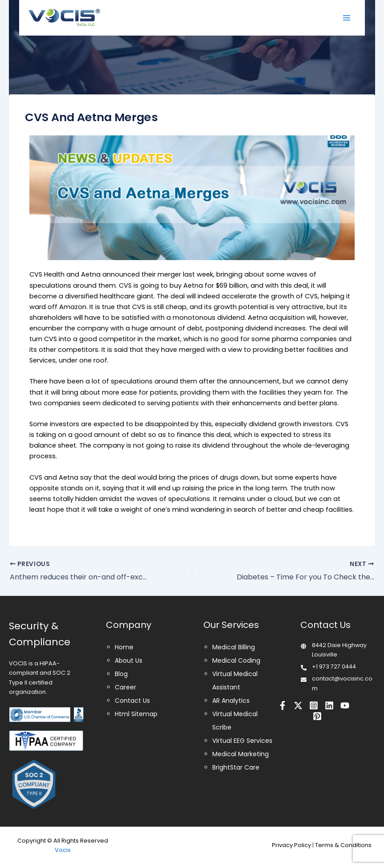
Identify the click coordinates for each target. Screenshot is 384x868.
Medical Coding (236, 660)
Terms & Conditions (343, 845)
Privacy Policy (291, 845)
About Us (129, 660)
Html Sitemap (136, 714)
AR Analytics (231, 701)
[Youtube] (345, 705)
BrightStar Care (236, 767)
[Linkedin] (329, 705)
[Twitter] (298, 705)
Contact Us (132, 701)
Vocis (63, 850)
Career (125, 687)
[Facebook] (283, 705)
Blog (121, 674)
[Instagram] (314, 705)
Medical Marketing (241, 754)
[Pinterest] (317, 716)
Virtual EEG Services (242, 741)
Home (124, 647)
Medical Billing (234, 647)
